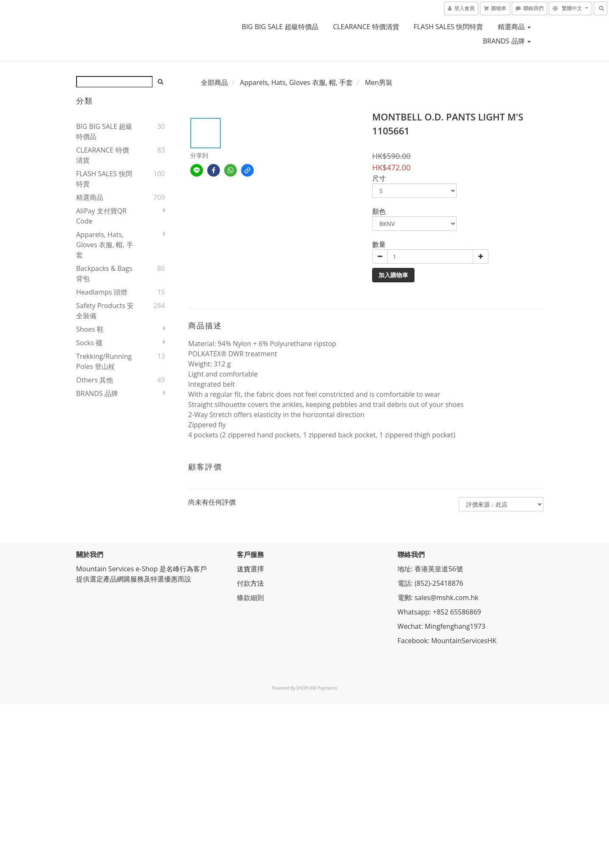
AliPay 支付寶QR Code (101, 216)
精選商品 (514, 27)
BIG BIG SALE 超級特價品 (280, 27)
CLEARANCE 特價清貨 (366, 27)
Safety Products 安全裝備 (105, 311)
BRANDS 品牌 (507, 41)
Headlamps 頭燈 (102, 292)
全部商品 (214, 82)
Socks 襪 (89, 343)
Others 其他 (95, 380)
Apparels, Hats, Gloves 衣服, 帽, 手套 (105, 245)
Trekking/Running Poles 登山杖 (104, 361)
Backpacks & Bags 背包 (104, 273)
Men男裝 (379, 82)
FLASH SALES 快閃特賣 (449, 27)
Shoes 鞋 (90, 329)
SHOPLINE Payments (317, 688)
